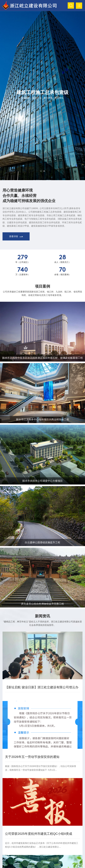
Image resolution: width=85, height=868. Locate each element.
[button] (41, 171)
